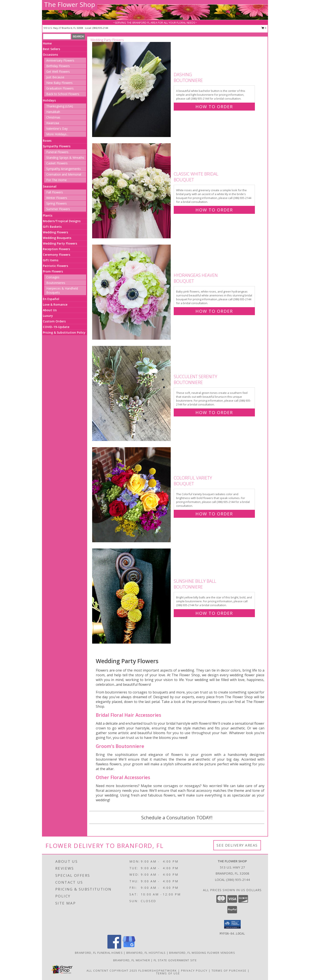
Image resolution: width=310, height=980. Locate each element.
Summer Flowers (58, 209)
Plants (48, 215)
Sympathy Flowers (57, 146)
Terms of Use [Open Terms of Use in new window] (168, 973)
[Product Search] (57, 37)
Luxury (48, 316)
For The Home (57, 180)
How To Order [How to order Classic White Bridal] (214, 210)
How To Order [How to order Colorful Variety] (214, 514)
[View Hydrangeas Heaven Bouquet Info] (132, 292)
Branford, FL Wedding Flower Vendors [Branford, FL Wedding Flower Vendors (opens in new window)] (202, 953)
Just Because (55, 77)
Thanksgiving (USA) (60, 106)
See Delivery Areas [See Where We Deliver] (237, 845)
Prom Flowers (53, 271)
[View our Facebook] (114, 947)
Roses (47, 141)
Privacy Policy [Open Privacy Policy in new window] (194, 971)
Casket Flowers (57, 163)
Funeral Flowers (57, 152)
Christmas (53, 117)
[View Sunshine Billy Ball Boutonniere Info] (132, 596)
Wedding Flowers (55, 232)
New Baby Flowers (59, 83)
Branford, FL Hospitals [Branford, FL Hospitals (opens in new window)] (146, 953)
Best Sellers (51, 49)
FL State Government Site (175, 960)
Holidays (49, 100)
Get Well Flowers (58, 72)
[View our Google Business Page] (129, 947)
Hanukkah (53, 112)
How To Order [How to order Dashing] (214, 107)
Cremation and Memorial (64, 174)
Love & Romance (55, 304)
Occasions (50, 55)
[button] (232, 924)
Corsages (53, 277)
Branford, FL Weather (132, 960)
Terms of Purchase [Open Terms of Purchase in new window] (229, 971)
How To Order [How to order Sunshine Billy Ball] (214, 613)
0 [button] (264, 28)
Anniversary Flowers (60, 60)
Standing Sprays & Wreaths (65, 158)
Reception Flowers (56, 249)
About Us (50, 310)
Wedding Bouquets (57, 238)
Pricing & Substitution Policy (64, 332)
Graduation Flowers (60, 88)
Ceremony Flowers (57, 255)
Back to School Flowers (63, 94)
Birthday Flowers (58, 66)
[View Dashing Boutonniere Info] (132, 90)
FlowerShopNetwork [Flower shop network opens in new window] (158, 971)
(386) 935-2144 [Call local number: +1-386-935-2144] (100, 28)
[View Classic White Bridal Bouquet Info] (132, 191)
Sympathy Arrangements (64, 169)
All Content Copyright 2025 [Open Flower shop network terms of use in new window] (112, 971)
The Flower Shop (70, 4)
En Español (51, 299)
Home (47, 43)
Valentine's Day (57, 129)
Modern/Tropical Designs (62, 221)
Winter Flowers (57, 198)
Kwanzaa (53, 123)
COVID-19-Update (56, 327)
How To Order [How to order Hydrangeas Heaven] (214, 311)
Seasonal (50, 186)
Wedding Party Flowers (60, 243)
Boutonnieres (56, 283)
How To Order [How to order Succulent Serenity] (214, 412)
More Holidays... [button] (57, 134)
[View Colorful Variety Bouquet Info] (132, 495)
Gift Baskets (52, 227)
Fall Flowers (55, 192)
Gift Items (51, 260)
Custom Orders (54, 321)
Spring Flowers (57, 203)
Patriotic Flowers (55, 266)
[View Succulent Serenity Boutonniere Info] (132, 394)
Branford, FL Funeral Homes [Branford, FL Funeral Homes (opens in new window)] (99, 953)
